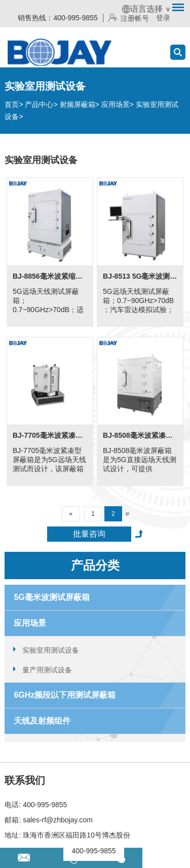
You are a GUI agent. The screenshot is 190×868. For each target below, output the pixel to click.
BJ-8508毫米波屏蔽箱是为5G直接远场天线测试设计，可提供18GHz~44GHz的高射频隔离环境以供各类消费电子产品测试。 (140, 460)
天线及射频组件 (42, 721)
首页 (12, 104)
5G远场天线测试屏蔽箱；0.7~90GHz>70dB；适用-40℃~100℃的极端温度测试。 (48, 301)
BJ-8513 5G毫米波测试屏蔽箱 (140, 276)
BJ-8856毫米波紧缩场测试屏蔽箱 (50, 276)
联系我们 (25, 780)
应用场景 (116, 104)
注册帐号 (129, 18)
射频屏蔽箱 (78, 104)
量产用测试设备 (47, 670)
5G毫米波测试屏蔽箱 (51, 597)
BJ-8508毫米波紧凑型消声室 (140, 435)
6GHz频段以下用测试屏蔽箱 (65, 695)
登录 (163, 18)
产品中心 (39, 104)
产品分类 (95, 565)
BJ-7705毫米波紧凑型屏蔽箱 (50, 435)
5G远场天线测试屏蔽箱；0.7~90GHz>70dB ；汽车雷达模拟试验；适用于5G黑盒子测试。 (140, 301)
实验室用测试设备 (51, 650)
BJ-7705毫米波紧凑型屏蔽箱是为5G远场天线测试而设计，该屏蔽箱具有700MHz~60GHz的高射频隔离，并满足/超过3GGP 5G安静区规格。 (50, 460)
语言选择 (142, 9)
